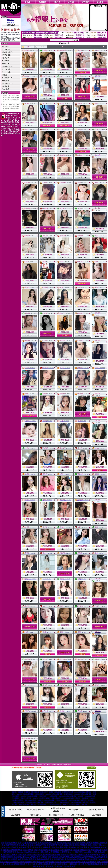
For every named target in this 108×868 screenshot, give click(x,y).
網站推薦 (6, 81)
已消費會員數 (8, 52)
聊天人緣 (6, 64)
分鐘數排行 (7, 49)
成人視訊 (6, 89)
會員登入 (11, 20)
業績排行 (6, 46)
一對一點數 (7, 72)
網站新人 (6, 75)
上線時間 (6, 61)
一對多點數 (7, 69)
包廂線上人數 (8, 66)
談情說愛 (6, 86)
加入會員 (11, 22)
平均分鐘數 (7, 55)
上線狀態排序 (8, 78)
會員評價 (6, 58)
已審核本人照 (8, 83)
